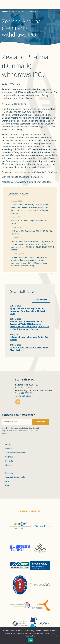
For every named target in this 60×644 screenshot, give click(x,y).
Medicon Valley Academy (14, 182)
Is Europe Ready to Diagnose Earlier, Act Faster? (29, 222)
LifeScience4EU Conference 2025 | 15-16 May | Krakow (32, 232)
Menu (7, 5)
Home (4, 12)
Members (10, 473)
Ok (31, 640)
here (40, 177)
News (8, 481)
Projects (9, 461)
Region (8, 449)
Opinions (9, 465)
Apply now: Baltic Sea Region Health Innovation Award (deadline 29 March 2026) (28, 311)
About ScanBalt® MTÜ (15, 453)
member (34, 182)
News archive (41, 300)
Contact (9, 485)
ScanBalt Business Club (16, 477)
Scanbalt (51, 13)
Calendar (9, 457)
